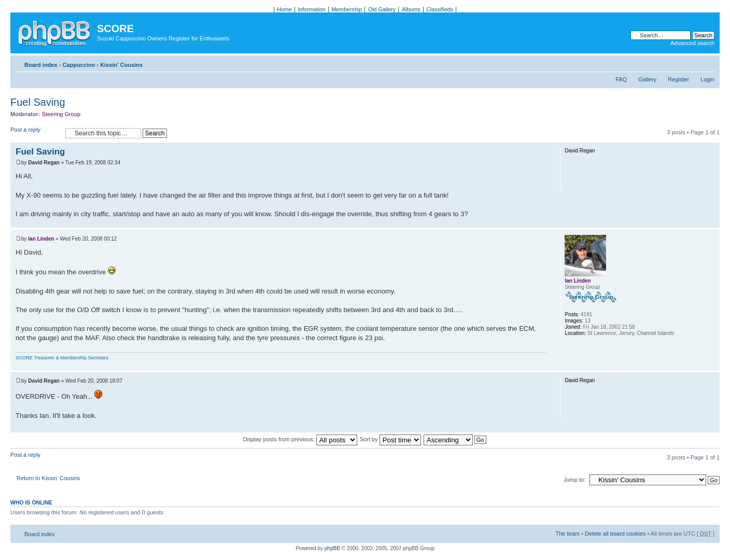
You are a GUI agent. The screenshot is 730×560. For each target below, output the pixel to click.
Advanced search (692, 43)
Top (712, 222)
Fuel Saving (38, 102)
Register (678, 79)
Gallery (647, 79)
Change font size (707, 63)
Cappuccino (79, 65)
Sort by (390, 439)
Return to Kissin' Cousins (48, 478)
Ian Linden (41, 239)
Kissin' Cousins (121, 65)
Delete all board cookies (615, 534)
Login (707, 79)
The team (568, 534)
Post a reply (35, 133)
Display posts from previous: (300, 439)
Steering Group (61, 114)
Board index (41, 65)
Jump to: (574, 480)
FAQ (621, 79)
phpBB (332, 548)
